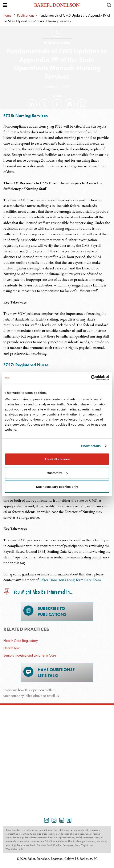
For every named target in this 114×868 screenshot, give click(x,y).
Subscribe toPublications (45, 611)
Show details (91, 446)
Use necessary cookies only (57, 487)
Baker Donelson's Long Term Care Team (70, 580)
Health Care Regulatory (21, 640)
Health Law (11, 648)
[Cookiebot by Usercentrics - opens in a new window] (91, 378)
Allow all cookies (57, 459)
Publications (26, 15)
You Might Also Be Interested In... (38, 592)
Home (7, 15)
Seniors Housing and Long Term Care (30, 655)
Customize (57, 473)
